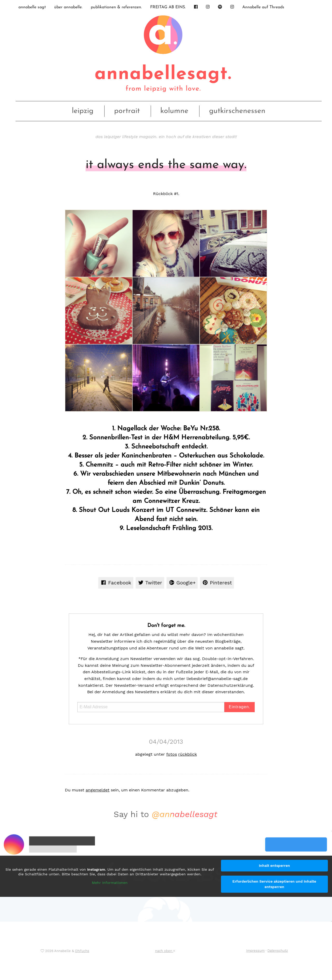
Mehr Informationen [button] (110, 883)
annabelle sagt (32, 7)
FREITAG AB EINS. (168, 7)
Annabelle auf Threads (263, 7)
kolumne (174, 111)
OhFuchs (82, 951)
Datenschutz (278, 951)
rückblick (188, 754)
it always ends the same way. (166, 165)
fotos (172, 754)
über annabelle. (68, 7)
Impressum (255, 951)
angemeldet (98, 790)
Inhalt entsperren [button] (274, 865)
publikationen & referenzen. (116, 7)
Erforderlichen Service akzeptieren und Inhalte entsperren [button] (274, 884)
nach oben (165, 951)
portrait (127, 111)
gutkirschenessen (237, 111)
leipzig (83, 111)
